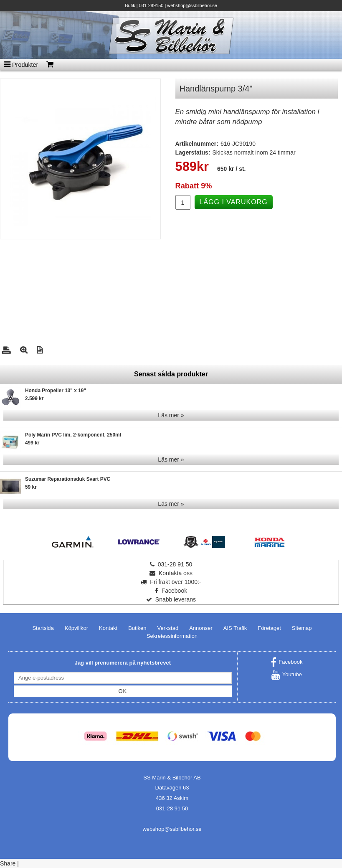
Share (8, 863)
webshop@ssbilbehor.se (192, 5)
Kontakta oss (171, 573)
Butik (130, 5)
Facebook (171, 591)
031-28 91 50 (171, 564)
